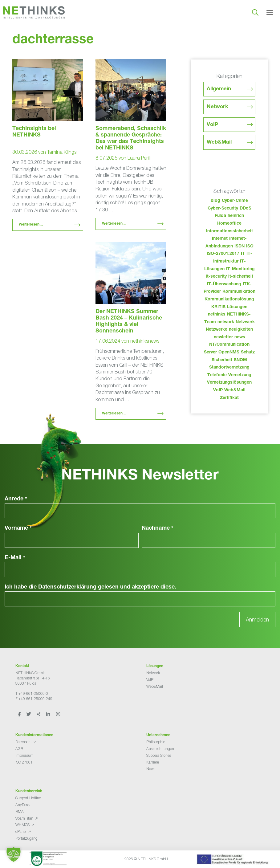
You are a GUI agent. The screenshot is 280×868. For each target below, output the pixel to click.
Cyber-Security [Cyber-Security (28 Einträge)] (223, 209)
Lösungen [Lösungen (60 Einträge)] (237, 307)
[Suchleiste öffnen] (255, 12)
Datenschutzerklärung (67, 587)
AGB (19, 749)
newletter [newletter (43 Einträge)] (223, 337)
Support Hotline (28, 798)
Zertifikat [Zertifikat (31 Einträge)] (229, 398)
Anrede (16, 499)
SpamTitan (24, 818)
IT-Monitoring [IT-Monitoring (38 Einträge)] (240, 269)
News (151, 769)
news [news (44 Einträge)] (240, 337)
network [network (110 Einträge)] (226, 322)
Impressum (24, 755)
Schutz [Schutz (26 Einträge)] (248, 352)
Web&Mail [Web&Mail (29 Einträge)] (235, 390)
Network (217, 107)
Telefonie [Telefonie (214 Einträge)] (217, 375)
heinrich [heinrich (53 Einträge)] (236, 216)
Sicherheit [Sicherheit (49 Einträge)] (222, 360)
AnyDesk (22, 805)
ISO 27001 (24, 762)
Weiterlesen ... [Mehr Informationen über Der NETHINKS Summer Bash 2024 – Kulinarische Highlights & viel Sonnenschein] (114, 414)
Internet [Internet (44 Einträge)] (220, 239)
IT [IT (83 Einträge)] (243, 254)
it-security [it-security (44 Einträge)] (216, 277)
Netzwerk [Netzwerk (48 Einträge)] (245, 322)
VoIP (212, 125)
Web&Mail (219, 143)
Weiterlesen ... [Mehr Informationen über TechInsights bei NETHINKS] (31, 225)
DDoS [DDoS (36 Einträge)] (246, 209)
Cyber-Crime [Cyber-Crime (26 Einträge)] (235, 201)
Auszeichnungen (160, 749)
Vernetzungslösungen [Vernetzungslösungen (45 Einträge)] (229, 383)
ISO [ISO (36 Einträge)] (250, 247)
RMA (20, 811)
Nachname (158, 528)
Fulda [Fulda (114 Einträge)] (220, 216)
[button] (14, 854)
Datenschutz (26, 742)
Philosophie (156, 742)
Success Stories (159, 755)
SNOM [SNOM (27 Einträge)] (240, 360)
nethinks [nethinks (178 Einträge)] (217, 315)
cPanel (21, 831)
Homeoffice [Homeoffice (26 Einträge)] (229, 224)
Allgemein (219, 89)
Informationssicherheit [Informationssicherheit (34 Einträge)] (229, 231)
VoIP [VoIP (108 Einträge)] (218, 390)
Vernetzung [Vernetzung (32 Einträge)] (240, 375)
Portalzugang (26, 838)
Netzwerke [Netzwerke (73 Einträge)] (217, 330)
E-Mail (15, 558)
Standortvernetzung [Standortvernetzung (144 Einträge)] (229, 368)
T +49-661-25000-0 (32, 693)
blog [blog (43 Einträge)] (215, 201)
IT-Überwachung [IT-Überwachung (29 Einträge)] (224, 284)
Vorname (18, 528)
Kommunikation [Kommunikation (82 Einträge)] (239, 292)
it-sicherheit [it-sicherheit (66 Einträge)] (241, 277)
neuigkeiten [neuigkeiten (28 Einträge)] (241, 330)
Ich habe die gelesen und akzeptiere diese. (90, 587)
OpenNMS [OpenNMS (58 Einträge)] (229, 352)
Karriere (153, 762)
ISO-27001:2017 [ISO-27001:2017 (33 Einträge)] (223, 254)
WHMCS (22, 825)
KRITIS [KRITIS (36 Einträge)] (218, 307)
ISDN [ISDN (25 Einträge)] (239, 247)
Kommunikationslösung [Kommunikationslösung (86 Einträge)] (229, 300)
